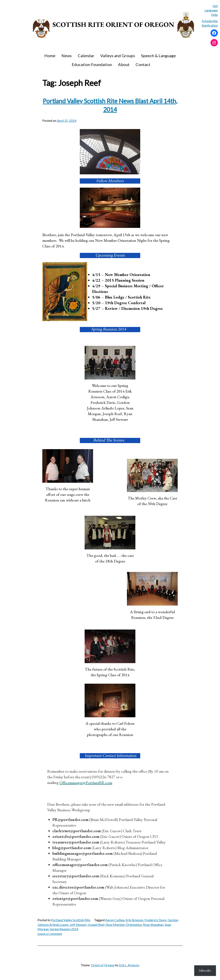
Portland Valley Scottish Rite (71, 920)
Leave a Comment (50, 934)
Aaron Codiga (115, 920)
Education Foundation (92, 64)
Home (50, 56)
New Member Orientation (124, 925)
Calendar (86, 56)
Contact (143, 64)
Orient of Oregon (103, 965)
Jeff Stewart (78, 925)
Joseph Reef (96, 925)
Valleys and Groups (118, 56)
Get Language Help (211, 10)
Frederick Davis (155, 920)
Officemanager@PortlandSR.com (86, 783)
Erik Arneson (134, 920)
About (124, 64)
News (67, 56)
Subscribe (205, 970)
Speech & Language (158, 56)
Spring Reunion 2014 (64, 929)
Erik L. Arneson (129, 965)
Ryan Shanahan (153, 925)
